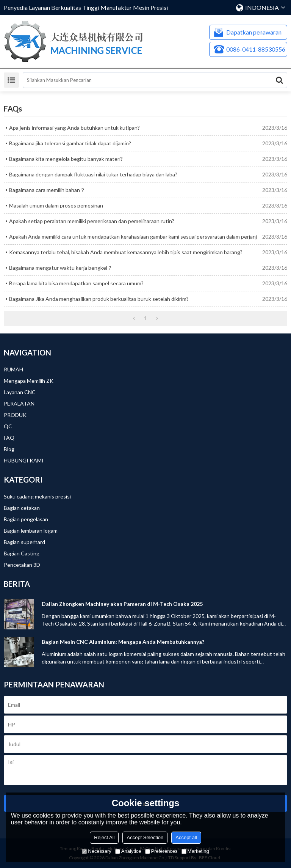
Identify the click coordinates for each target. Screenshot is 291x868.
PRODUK (15, 415)
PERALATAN (19, 403)
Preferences (161, 851)
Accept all (186, 837)
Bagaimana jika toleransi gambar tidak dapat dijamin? (70, 143)
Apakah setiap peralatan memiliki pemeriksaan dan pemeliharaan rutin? (92, 221)
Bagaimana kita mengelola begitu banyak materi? (66, 159)
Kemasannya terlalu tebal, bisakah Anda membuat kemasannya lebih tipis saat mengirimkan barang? (126, 252)
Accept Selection (145, 837)
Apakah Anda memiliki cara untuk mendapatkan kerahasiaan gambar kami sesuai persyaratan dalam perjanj (133, 237)
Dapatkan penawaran (254, 32)
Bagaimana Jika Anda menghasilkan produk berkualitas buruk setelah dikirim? (99, 299)
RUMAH (13, 369)
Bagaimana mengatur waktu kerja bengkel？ (61, 268)
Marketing (195, 851)
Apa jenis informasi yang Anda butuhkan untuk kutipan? (74, 128)
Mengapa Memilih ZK (29, 381)
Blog (9, 449)
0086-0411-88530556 (256, 49)
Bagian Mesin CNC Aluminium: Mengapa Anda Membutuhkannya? (123, 642)
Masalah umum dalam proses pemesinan (56, 205)
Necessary (96, 851)
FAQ (9, 438)
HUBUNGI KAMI (24, 460)
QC (8, 426)
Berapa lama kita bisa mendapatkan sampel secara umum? (76, 283)
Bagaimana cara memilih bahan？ (47, 190)
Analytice (128, 851)
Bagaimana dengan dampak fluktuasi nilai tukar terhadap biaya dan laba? (93, 174)
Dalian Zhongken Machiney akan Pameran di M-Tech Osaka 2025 (122, 604)
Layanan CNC (20, 392)
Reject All (104, 837)
